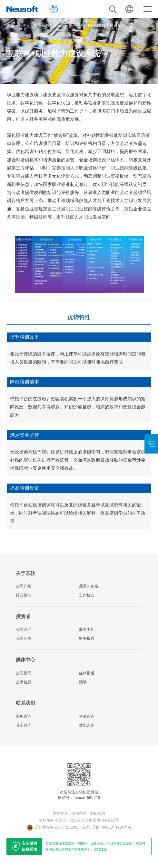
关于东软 (25, 573)
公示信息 (24, 682)
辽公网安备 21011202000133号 (59, 827)
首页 (11, 26)
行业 (22, 26)
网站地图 (61, 813)
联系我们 (25, 703)
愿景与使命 (89, 586)
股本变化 (87, 629)
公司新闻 (24, 673)
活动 (83, 682)
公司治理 (24, 629)
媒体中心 (25, 660)
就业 (73, 26)
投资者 (23, 617)
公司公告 (24, 638)
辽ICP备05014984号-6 (112, 827)
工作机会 (87, 595)
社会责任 (24, 595)
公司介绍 (24, 586)
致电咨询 (87, 725)
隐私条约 (97, 813)
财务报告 (87, 638)
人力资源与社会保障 (47, 26)
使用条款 (79, 813)
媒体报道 (87, 673)
